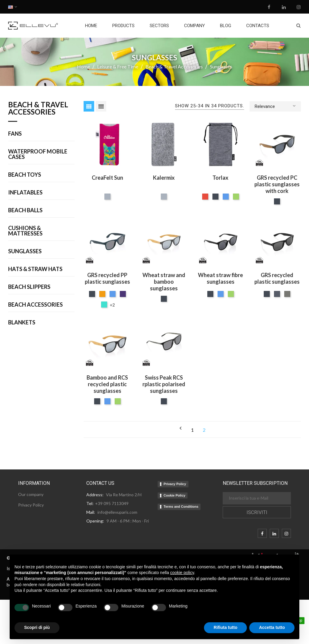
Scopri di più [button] (37, 627)
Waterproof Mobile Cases (38, 154)
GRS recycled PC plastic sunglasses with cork (277, 184)
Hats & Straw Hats (35, 269)
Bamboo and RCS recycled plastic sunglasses (107, 384)
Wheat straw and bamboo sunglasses (164, 282)
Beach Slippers (29, 287)
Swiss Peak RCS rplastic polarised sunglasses (164, 384)
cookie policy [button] (182, 573)
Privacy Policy (175, 484)
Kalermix (164, 178)
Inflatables (25, 193)
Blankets (22, 323)
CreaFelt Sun (107, 178)
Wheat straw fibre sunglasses (220, 278)
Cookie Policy (174, 495)
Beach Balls (25, 210)
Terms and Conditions (181, 507)
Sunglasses (25, 251)
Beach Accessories (35, 305)
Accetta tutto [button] (272, 627)
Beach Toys (25, 175)
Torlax (220, 178)
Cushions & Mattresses (25, 231)
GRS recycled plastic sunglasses (277, 278)
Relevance (275, 106)
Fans (15, 134)
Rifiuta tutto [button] (226, 627)
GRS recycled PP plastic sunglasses (107, 278)
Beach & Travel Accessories (38, 109)
